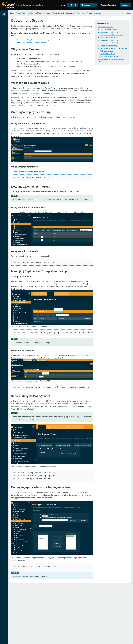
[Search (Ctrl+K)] (89, 5)
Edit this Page (126, 13)
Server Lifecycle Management (51, 63)
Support (125, 5)
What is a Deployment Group (51, 36)
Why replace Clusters (49, 34)
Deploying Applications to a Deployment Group (57, 66)
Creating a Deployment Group (51, 39)
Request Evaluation (109, 5)
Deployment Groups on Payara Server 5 (59, 86)
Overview (47, 16)
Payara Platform (8, 22)
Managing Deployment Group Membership (56, 55)
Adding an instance (49, 58)
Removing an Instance (51, 61)
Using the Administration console (54, 42)
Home (39, 13)
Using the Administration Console (54, 50)
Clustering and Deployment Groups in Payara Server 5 (64, 83)
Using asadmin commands (52, 44)
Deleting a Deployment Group (51, 47)
